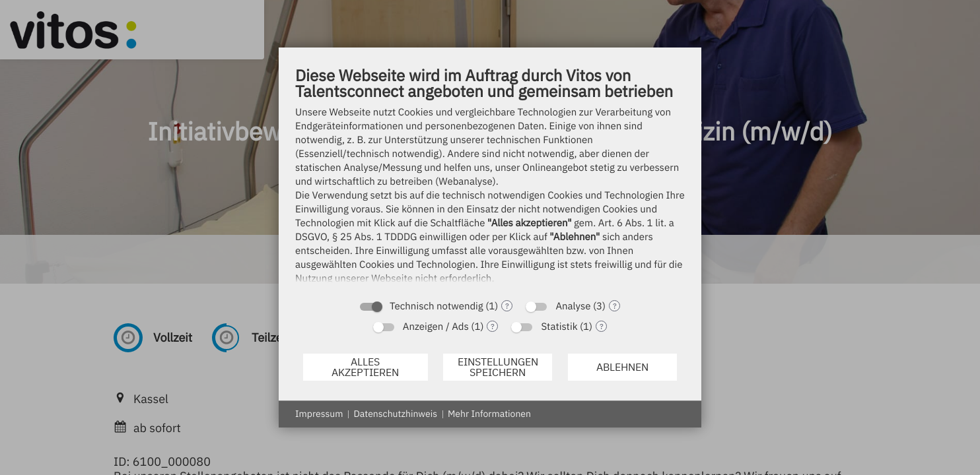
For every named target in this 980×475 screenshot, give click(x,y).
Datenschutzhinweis (395, 414)
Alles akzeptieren (365, 367)
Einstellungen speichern (498, 367)
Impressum (319, 414)
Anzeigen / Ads (436, 327)
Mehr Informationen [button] (489, 414)
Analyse (573, 306)
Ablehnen (622, 367)
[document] (490, 178)
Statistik (559, 327)
